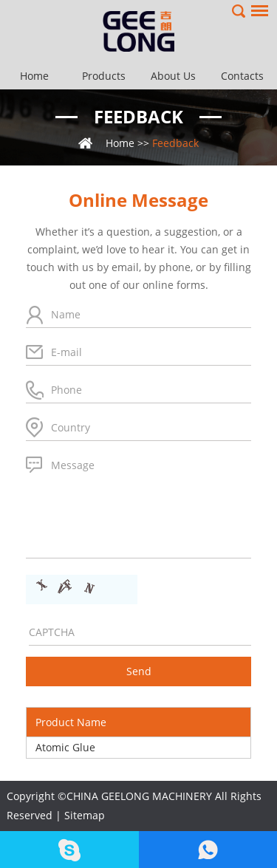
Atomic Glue (65, 747)
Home (34, 76)
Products (104, 76)
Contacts (242, 76)
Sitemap (85, 815)
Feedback (138, 116)
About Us (173, 76)
